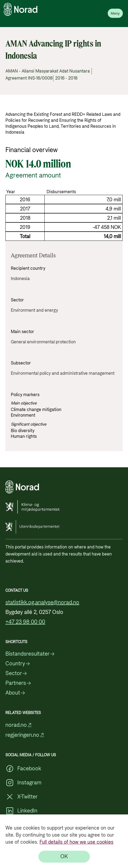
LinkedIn (21, 811)
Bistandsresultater (30, 654)
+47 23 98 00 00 (25, 622)
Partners (18, 683)
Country (18, 664)
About (15, 693)
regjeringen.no (25, 735)
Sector (16, 673)
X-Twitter (22, 797)
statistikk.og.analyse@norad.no (42, 603)
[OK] (64, 857)
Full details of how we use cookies (76, 842)
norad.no (19, 725)
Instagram (23, 783)
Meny (115, 13)
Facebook (23, 769)
